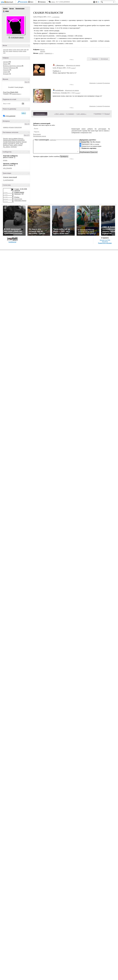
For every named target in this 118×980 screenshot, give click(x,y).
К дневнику (70, 114)
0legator (6, 139)
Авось (53, 2)
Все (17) (27, 135)
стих (4, 53)
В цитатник (106, 83)
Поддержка (94, 2)
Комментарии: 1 (17, 94)
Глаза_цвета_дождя (16, 145)
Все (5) (27, 82)
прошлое (6, 70)
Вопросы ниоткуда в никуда (12, 66)
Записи (5, 8)
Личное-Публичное (9, 68)
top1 (7, 51)
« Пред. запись (59, 114)
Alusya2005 (21, 140)
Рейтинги (43, 2)
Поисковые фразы (20, 201)
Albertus (14, 140)
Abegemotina (7, 140)
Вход (32, 2)
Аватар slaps (15, 25)
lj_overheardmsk (8, 180)
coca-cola (6, 50)
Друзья (11, 8)
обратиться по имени (73, 65)
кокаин (10, 51)
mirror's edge (20, 50)
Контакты (105, 242)
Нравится (95, 59)
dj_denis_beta (18, 144)
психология (18, 127)
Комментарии (20, 8)
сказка (21, 51)
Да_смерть (7, 147)
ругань (5, 160)
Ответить (92, 83)
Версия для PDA (105, 240)
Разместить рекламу (105, 243)
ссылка (73, 68)
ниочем (5, 62)
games (10, 50)
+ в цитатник (55, 17)
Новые (107, 114)
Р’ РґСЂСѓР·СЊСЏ (17, 38)
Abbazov (21, 139)
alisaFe (5, 144)
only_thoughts (7, 168)
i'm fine (14, 50)
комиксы (6, 127)
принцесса (16, 51)
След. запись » (81, 114)
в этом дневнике (10, 116)
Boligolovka (12, 142)
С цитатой (99, 83)
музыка (11, 127)
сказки (25, 51)
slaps (4, 11)
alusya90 (11, 144)
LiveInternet (8, 2)
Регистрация (24, 2)
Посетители (18, 199)
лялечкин (14, 147)
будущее (6, 74)
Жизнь (5, 64)
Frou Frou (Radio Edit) (11, 92)
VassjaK (24, 142)
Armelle (5, 142)
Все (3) (27, 124)
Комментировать (40, 114)
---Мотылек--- (60, 65)
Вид (97, 2)
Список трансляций (10, 177)
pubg (25, 50)
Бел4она (6, 145)
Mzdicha (19, 142)
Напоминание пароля (40, 136)
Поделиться (104, 59)
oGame (5, 72)
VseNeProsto (59, 90)
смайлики (53, 140)
